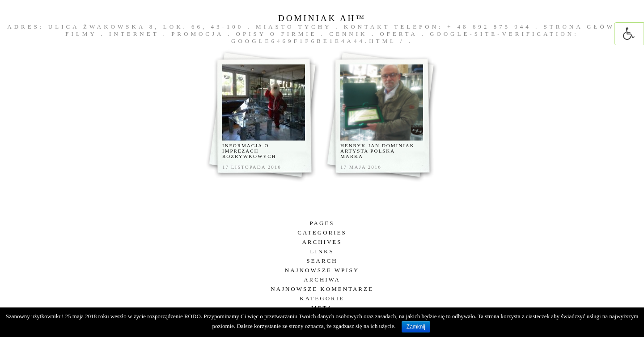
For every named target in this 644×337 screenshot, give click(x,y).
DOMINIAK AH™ (322, 18)
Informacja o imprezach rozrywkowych (249, 151)
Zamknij (416, 327)
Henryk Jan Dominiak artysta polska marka (377, 151)
